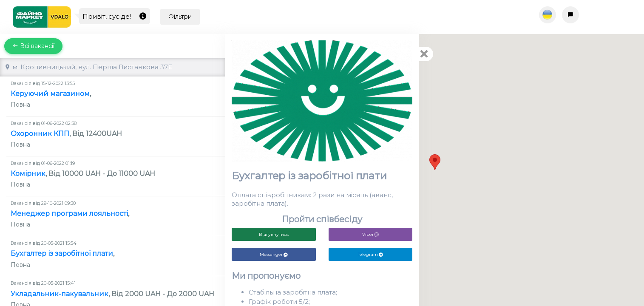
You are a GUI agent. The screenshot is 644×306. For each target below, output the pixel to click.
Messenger (274, 254)
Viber (370, 234)
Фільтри (180, 17)
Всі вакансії (33, 46)
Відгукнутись (274, 234)
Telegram (370, 254)
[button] (435, 162)
